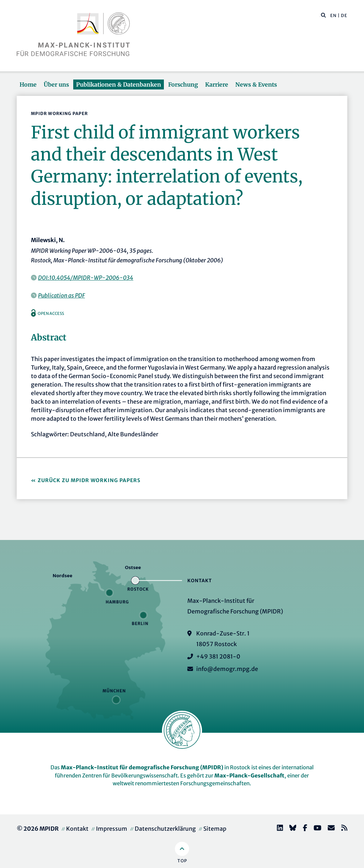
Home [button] (28, 84)
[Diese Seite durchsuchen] (320, 16)
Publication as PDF (61, 295)
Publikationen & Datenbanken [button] (119, 84)
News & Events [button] (256, 84)
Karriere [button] (217, 84)
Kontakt (77, 829)
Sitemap (215, 829)
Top (182, 861)
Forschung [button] (183, 84)
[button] (323, 15)
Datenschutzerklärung (165, 829)
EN (333, 15)
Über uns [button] (56, 84)
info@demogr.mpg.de (227, 669)
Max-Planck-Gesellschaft (249, 776)
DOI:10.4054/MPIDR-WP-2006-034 (86, 278)
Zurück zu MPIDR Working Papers (89, 480)
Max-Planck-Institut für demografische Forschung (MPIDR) (142, 767)
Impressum (112, 829)
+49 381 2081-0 (218, 656)
